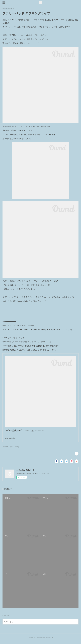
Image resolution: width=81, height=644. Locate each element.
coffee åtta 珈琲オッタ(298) (11, 449)
